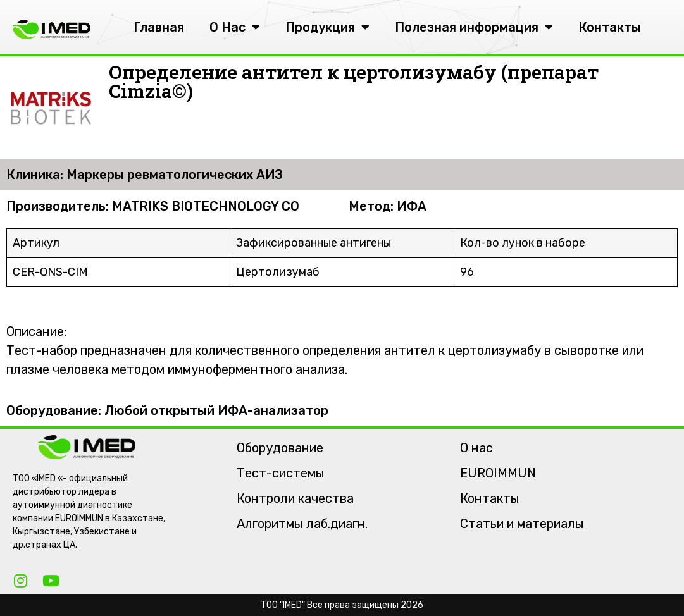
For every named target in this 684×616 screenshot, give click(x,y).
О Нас (235, 27)
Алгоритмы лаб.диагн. (302, 524)
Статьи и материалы (522, 524)
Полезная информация (474, 27)
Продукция (327, 27)
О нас (476, 448)
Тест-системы (281, 473)
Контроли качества (295, 498)
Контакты (610, 27)
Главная (159, 27)
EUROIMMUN (498, 473)
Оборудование (280, 448)
